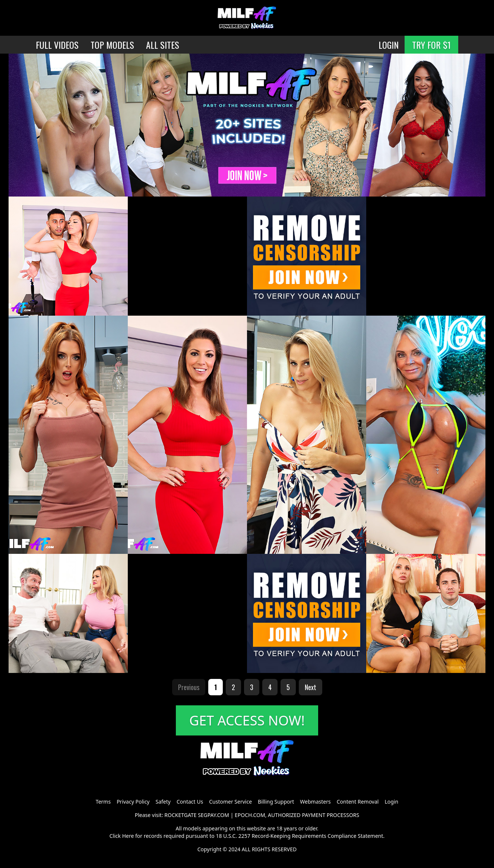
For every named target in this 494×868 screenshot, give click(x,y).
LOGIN (389, 45)
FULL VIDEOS (57, 45)
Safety (163, 802)
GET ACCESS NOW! (247, 720)
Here (128, 836)
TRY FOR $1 (431, 45)
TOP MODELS (112, 45)
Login (391, 802)
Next (311, 687)
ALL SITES (163, 45)
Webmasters (315, 802)
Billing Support (276, 802)
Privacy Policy (133, 802)
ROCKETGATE (180, 815)
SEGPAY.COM (213, 815)
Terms (103, 802)
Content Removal (358, 802)
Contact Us (190, 802)
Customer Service (230, 802)
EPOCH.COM (250, 815)
